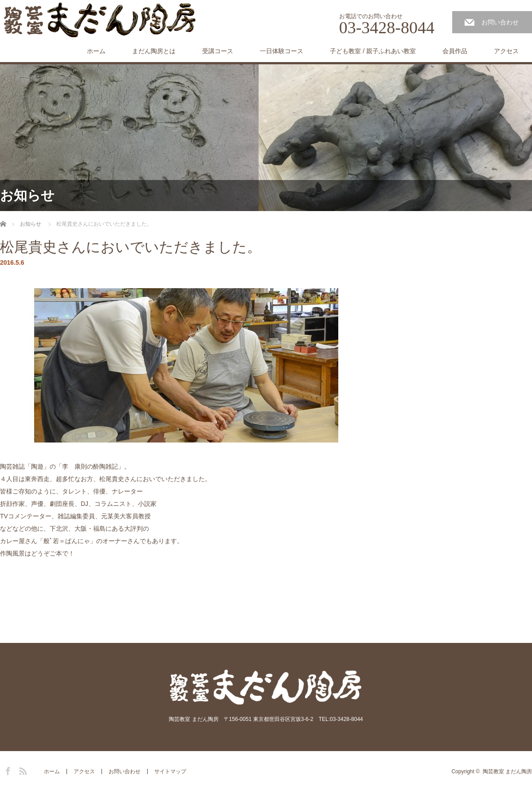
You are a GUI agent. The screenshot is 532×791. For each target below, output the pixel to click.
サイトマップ (170, 771)
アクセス (506, 51)
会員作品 (455, 51)
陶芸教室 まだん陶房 (507, 771)
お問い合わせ (500, 22)
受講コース (218, 51)
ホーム (96, 51)
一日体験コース (282, 51)
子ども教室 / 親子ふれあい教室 (373, 51)
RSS (22, 770)
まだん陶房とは (154, 51)
